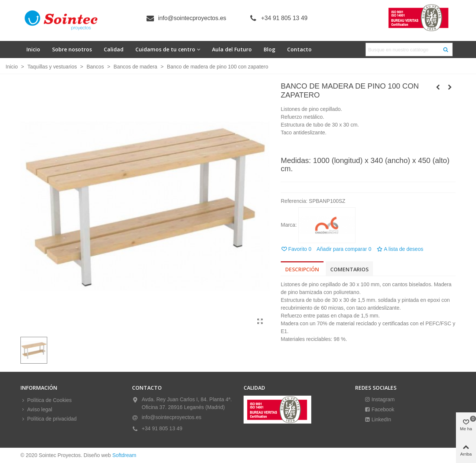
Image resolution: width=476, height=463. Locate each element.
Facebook (382, 409)
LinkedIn (381, 419)
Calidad (114, 49)
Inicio (33, 49)
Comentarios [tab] (349, 269)
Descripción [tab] (302, 269)
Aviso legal (36, 410)
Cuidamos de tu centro (165, 49)
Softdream (124, 455)
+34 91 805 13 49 (284, 18)
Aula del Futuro (232, 49)
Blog (269, 49)
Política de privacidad (49, 419)
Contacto (299, 49)
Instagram (382, 399)
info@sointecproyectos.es (192, 18)
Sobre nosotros (72, 49)
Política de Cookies (46, 400)
